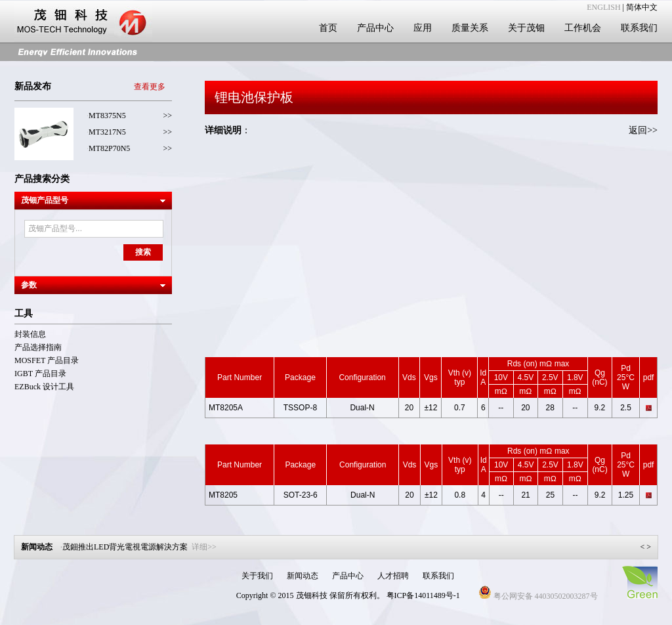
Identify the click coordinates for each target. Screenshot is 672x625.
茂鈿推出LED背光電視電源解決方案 (139, 547)
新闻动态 (303, 576)
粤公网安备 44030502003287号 (538, 596)
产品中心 (375, 28)
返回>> (643, 130)
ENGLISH (603, 7)
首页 (328, 28)
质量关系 (470, 28)
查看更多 (150, 87)
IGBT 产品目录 (40, 374)
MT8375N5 (107, 116)
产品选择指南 (38, 347)
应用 (423, 28)
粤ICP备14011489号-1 (423, 595)
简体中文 (642, 7)
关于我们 (257, 576)
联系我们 (639, 28)
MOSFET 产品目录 (47, 360)
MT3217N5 (107, 132)
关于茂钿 (526, 28)
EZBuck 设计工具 (44, 387)
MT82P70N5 (109, 148)
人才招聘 (393, 576)
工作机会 (583, 28)
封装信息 (30, 334)
